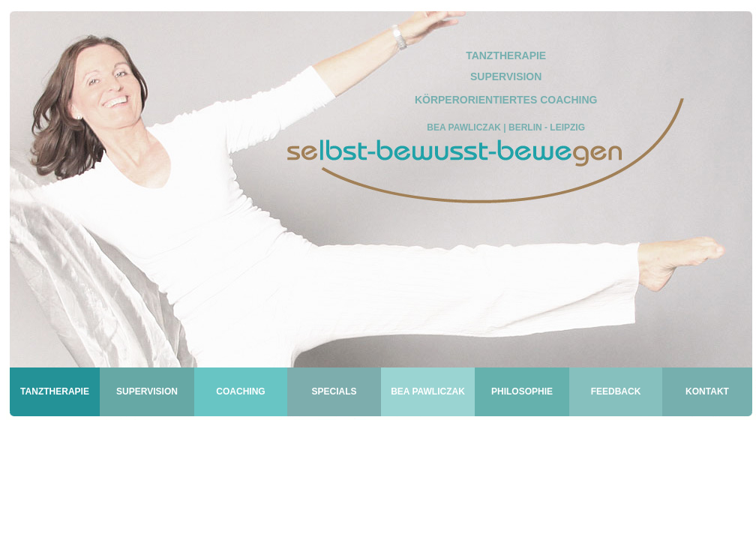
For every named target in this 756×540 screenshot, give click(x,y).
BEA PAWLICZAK (428, 391)
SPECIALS (334, 391)
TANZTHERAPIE (55, 391)
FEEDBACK (616, 391)
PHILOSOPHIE (522, 391)
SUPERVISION (147, 391)
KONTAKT (707, 391)
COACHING (240, 391)
